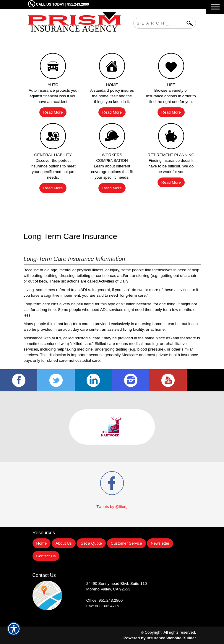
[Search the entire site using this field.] (160, 22)
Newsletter (160, 543)
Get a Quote (91, 543)
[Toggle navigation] (215, 7)
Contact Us (46, 556)
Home (42, 543)
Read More (53, 112)
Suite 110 (117, 584)
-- (88, 595)
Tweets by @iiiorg (112, 507)
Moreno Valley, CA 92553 (108, 589)
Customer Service (126, 543)
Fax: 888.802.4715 (103, 606)
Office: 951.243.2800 (105, 600)
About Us (64, 543)
